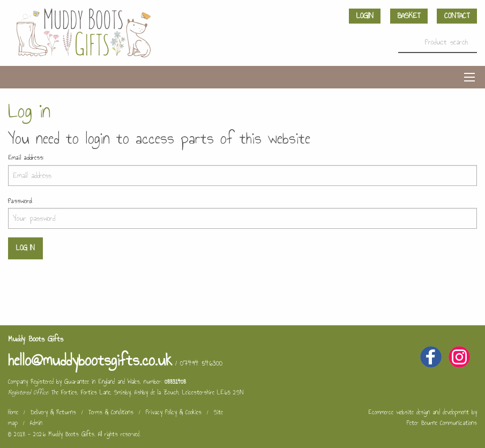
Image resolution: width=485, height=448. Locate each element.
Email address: (26, 158)
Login (365, 16)
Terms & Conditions (111, 412)
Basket (409, 16)
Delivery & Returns (53, 412)
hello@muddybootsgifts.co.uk (90, 360)
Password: (20, 201)
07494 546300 (201, 363)
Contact (457, 16)
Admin (36, 423)
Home (13, 412)
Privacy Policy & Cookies (174, 412)
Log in (25, 248)
